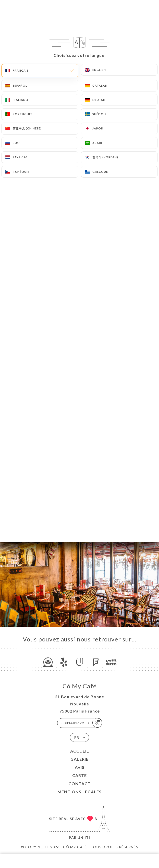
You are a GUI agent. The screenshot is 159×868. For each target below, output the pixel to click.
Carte (79, 775)
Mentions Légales (79, 792)
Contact (79, 784)
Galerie (79, 759)
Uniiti (84, 838)
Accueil (80, 751)
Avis (80, 767)
